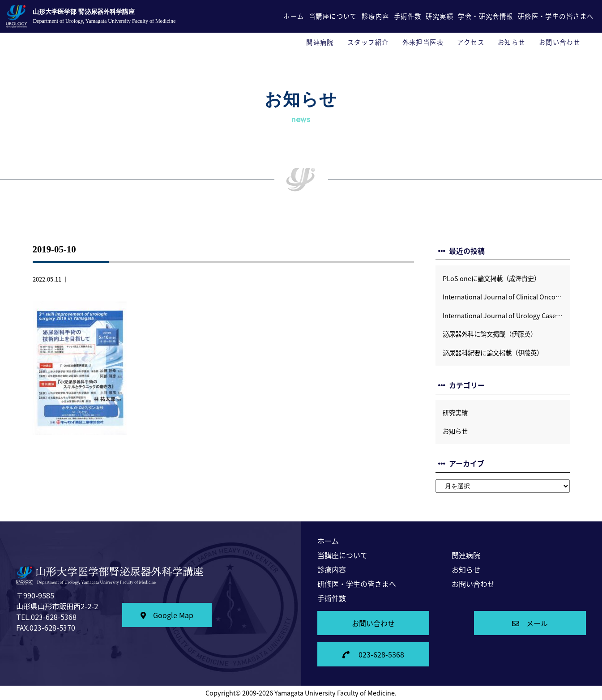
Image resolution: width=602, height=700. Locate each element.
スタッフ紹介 (368, 42)
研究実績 (440, 16)
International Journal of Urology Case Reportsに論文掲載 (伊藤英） (506, 316)
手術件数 (408, 16)
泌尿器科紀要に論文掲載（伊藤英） (493, 353)
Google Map (167, 615)
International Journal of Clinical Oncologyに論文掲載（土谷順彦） (506, 297)
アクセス (471, 42)
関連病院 (320, 42)
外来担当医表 (423, 42)
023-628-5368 (373, 654)
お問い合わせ (560, 42)
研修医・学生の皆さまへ (556, 16)
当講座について (333, 16)
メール (530, 623)
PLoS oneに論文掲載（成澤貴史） (491, 278)
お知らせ (512, 42)
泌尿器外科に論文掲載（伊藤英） (490, 334)
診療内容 (376, 16)
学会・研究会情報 (486, 16)
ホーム (294, 16)
